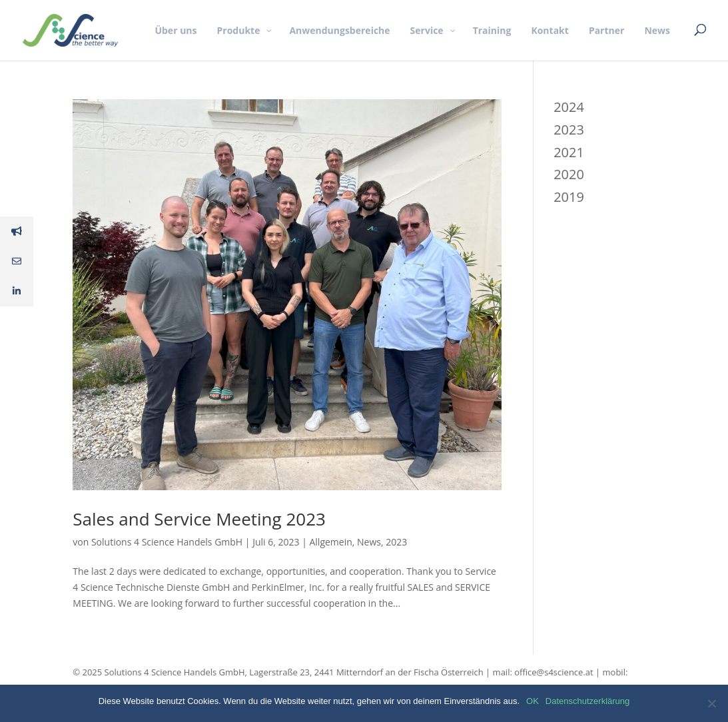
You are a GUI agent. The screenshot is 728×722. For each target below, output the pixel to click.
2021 (569, 152)
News (369, 542)
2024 (569, 107)
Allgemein (330, 542)
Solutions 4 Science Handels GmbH (167, 542)
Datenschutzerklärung (587, 701)
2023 (396, 542)
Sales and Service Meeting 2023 (199, 519)
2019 (569, 197)
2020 (569, 174)
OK (533, 701)
